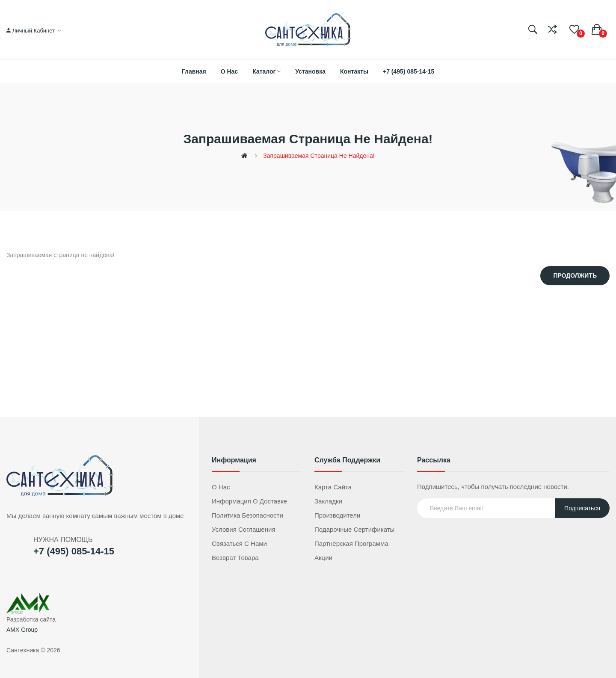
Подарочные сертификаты (354, 529)
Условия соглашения (244, 529)
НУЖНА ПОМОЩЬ (63, 540)
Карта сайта (333, 487)
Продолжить (575, 275)
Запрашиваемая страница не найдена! (319, 156)
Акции (323, 558)
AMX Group (22, 630)
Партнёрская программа (351, 543)
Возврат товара (235, 558)
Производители (337, 515)
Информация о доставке (249, 501)
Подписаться (582, 508)
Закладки (328, 501)
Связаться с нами (239, 543)
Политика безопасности (247, 515)
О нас (221, 487)
